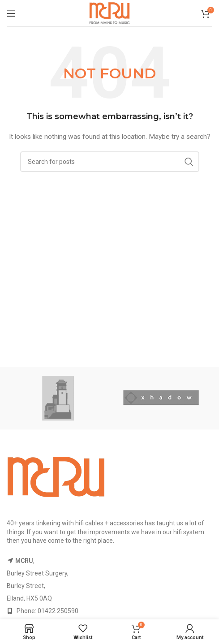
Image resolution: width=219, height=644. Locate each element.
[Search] (110, 162)
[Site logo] (110, 13)
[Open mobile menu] (11, 13)
